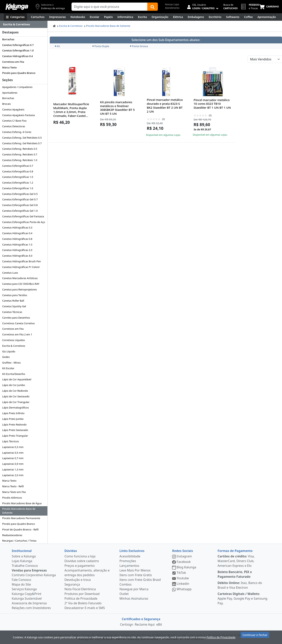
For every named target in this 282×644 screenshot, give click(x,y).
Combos (126, 584)
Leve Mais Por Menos (135, 570)
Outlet (124, 594)
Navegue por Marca (134, 589)
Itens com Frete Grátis (136, 575)
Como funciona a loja (80, 556)
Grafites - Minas (11, 363)
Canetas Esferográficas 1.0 (18, 50)
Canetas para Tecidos (15, 295)
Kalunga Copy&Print (27, 594)
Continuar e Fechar (255, 637)
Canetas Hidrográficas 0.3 (17, 228)
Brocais (6, 104)
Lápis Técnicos (10, 441)
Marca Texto (9, 67)
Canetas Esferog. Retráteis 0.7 (20, 154)
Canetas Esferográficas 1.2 (18, 183)
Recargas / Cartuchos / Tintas (19, 541)
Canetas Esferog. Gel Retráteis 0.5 (22, 138)
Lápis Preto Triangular (15, 436)
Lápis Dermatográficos (15, 408)
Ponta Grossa (139, 46)
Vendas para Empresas (29, 570)
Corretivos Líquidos (14, 340)
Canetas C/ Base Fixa (14, 121)
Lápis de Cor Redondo (15, 391)
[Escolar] (95, 17)
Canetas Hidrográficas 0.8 (17, 239)
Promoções (128, 561)
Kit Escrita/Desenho (14, 374)
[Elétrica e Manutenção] (178, 17)
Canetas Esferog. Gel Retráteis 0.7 (22, 143)
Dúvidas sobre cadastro (82, 561)
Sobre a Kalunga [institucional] (24, 556)
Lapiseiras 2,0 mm (13, 475)
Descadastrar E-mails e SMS (85, 608)
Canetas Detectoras (14, 126)
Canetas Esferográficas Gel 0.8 (20, 205)
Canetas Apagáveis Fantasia (19, 115)
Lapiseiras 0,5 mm (13, 453)
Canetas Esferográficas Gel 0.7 (20, 199)
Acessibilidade (130, 556)
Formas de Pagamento (235, 551)
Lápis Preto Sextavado (15, 430)
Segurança (72, 584)
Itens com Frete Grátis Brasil (140, 580)
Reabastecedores (12, 535)
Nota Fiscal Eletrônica (80, 589)
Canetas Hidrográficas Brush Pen (21, 261)
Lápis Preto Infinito (13, 413)
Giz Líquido (9, 351)
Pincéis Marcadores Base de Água (22, 503)
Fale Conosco (21, 580)
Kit (57, 46)
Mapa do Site (21, 584)
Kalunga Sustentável (27, 598)
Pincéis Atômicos (12, 498)
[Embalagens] (196, 17)
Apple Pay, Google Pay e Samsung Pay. (242, 598)
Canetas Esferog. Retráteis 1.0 (20, 160)
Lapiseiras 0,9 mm (13, 464)
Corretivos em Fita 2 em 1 (17, 334)
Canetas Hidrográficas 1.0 (17, 245)
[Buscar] (153, 7)
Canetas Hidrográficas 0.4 (17, 56)
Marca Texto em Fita (14, 492)
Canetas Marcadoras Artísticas (20, 278)
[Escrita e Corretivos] (142, 17)
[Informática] (125, 17)
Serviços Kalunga (24, 589)
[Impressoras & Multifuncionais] (57, 17)
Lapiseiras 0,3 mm (13, 447)
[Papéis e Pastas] (108, 17)
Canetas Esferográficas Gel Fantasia (23, 216)
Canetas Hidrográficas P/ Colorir (21, 267)
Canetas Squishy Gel (14, 306)
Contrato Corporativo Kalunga (34, 575)
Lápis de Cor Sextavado (16, 396)
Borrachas (8, 39)
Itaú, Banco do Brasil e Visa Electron (240, 585)
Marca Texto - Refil (13, 486)
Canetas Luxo (10, 273)
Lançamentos (129, 566)
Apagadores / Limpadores (17, 87)
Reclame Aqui (145, 624)
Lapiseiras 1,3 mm (13, 469)
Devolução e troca (78, 580)
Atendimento (172, 8)
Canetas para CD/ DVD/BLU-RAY (21, 284)
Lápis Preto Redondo (14, 425)
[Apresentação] (267, 17)
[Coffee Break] (248, 17)
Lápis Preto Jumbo (13, 419)
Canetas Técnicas (12, 312)
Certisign (127, 624)
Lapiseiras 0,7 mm (13, 458)
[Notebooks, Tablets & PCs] (78, 17)
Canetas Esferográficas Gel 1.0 (20, 211)
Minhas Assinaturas (134, 598)
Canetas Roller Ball (13, 301)
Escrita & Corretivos (14, 346)
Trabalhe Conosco (25, 566)
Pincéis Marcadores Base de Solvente (19, 511)
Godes (6, 357)
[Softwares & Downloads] (233, 17)
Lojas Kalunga (22, 561)
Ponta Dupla (101, 46)
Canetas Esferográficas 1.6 (18, 188)
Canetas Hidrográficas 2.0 (17, 250)
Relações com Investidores (31, 608)
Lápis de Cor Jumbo (14, 385)
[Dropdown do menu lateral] (24, 24)
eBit (159, 624)
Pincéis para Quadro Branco (19, 73)
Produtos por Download (82, 594)
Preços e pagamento (80, 566)
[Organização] (160, 17)
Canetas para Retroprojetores (19, 289)
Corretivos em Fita (13, 62)
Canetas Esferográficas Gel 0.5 (20, 194)
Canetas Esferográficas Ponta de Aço (24, 222)
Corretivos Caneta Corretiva (18, 323)
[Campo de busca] (109, 7)
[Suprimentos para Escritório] (215, 17)
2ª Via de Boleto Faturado (83, 603)
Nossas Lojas (172, 4)
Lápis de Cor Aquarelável (17, 379)
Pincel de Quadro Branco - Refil (20, 529)
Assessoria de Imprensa (29, 603)
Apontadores (10, 93)
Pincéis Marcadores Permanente (21, 518)
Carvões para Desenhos (16, 318)
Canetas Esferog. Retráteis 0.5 (20, 149)
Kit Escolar (8, 368)
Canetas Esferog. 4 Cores (17, 132)
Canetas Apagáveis (13, 109)
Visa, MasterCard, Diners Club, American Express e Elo (236, 561)
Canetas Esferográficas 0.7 (18, 45)
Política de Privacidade (81, 598)
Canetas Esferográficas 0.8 (18, 171)
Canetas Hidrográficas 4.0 (17, 256)
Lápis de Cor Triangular (16, 402)
